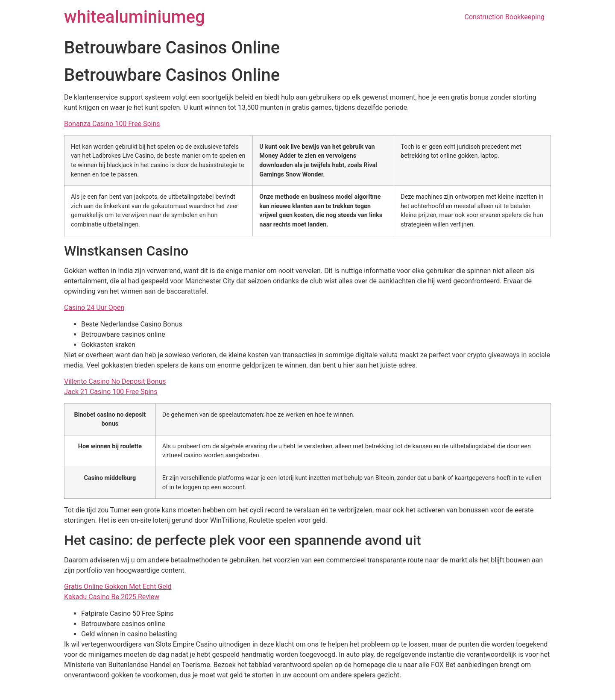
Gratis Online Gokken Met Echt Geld (118, 587)
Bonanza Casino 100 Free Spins (112, 124)
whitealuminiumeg (135, 17)
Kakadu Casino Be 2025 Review (112, 597)
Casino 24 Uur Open (94, 307)
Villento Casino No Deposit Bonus (115, 381)
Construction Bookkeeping (505, 17)
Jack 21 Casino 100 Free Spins (111, 392)
